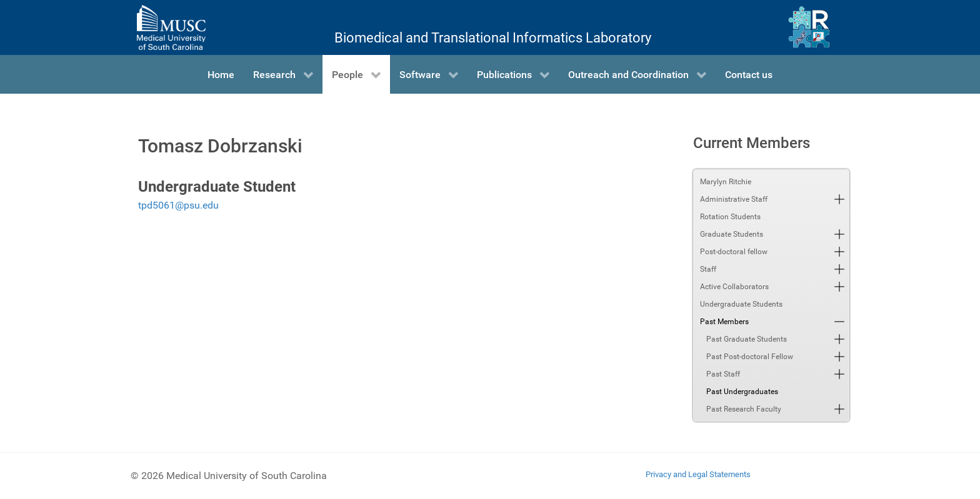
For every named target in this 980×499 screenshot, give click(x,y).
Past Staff (723, 374)
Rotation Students (730, 217)
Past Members (724, 322)
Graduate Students (732, 234)
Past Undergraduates (742, 392)
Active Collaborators (734, 287)
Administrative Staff (734, 199)
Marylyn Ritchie (726, 182)
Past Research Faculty (744, 409)
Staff (708, 269)
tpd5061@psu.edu (178, 205)
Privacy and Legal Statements (698, 474)
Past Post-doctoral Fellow (750, 357)
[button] (839, 199)
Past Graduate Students (747, 339)
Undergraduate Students (741, 304)
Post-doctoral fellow (734, 252)
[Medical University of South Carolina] (171, 27)
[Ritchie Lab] (809, 27)
